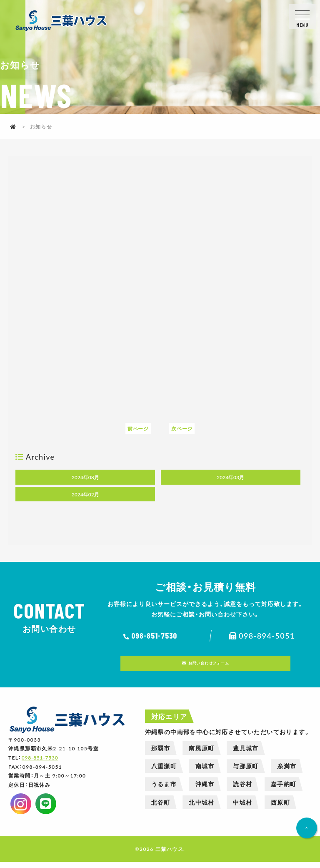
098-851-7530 (157, 635)
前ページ (137, 428)
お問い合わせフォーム (210, 666)
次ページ (182, 428)
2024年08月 (85, 477)
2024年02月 (85, 494)
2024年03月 (230, 477)
